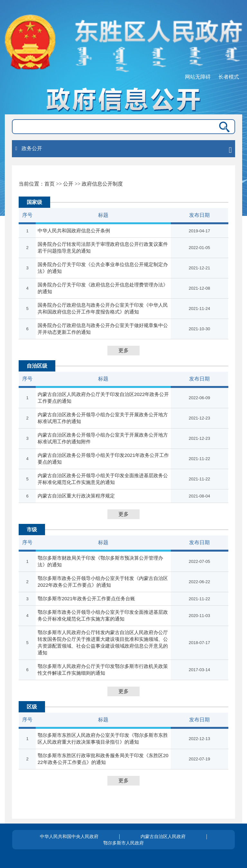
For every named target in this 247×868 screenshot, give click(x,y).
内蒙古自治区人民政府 (163, 837)
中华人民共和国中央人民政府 (69, 837)
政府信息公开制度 (102, 184)
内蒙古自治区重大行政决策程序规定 (76, 496)
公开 (68, 184)
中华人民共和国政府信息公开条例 (74, 231)
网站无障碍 (198, 77)
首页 (50, 184)
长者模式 (229, 77)
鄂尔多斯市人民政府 (123, 843)
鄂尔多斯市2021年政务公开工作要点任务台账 (86, 598)
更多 (123, 350)
